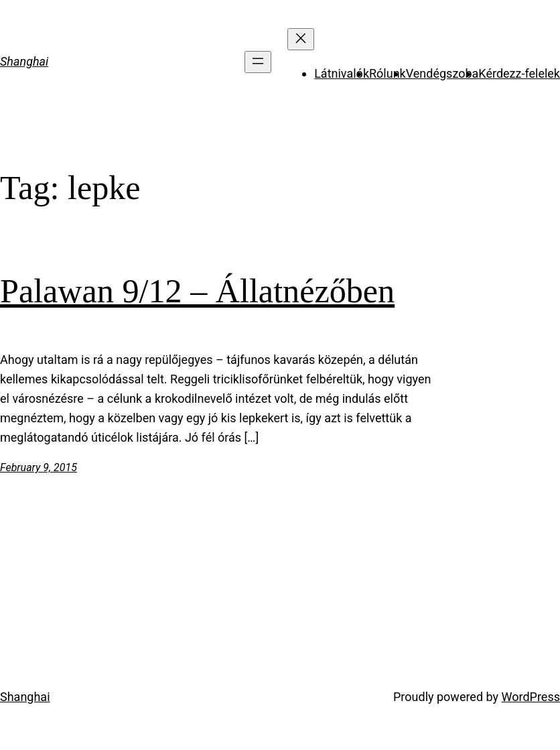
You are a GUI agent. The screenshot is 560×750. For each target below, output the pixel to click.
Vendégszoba (442, 73)
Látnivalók (342, 73)
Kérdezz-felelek (519, 73)
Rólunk (388, 73)
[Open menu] (258, 62)
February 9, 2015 (39, 467)
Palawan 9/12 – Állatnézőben (197, 291)
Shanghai (24, 61)
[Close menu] (301, 39)
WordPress (531, 697)
